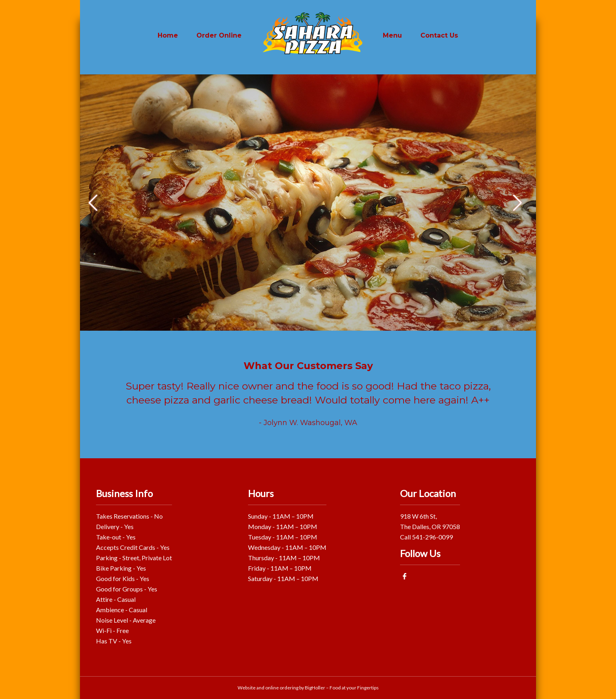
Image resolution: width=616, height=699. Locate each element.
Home (168, 35)
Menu (392, 35)
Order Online (219, 35)
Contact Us (439, 35)
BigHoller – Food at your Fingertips (342, 688)
